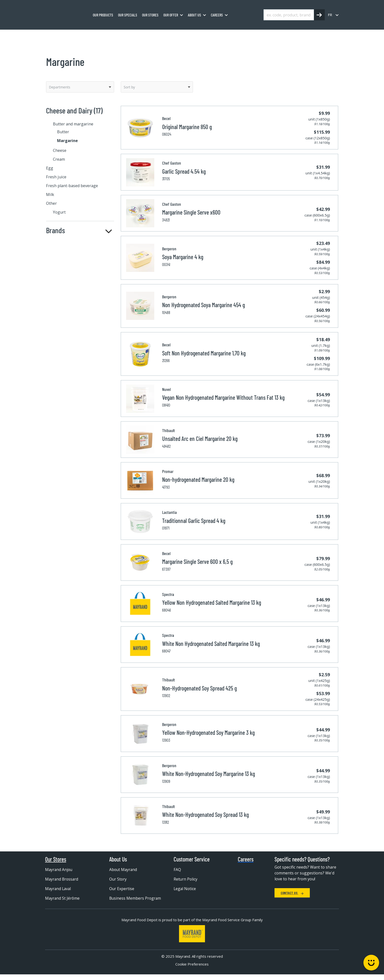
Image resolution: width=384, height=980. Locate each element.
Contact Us (292, 893)
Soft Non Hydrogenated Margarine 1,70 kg (204, 353)
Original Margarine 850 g (187, 127)
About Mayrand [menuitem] (124, 870)
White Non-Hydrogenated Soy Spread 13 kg (205, 815)
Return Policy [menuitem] (186, 879)
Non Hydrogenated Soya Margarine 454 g (204, 305)
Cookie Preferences (192, 969)
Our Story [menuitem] (118, 879)
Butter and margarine (138, 35)
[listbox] (80, 87)
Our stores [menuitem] (150, 15)
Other (51, 203)
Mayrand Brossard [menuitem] (62, 879)
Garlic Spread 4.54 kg (184, 171)
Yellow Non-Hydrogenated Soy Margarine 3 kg (208, 732)
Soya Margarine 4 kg (183, 257)
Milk (50, 194)
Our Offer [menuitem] (171, 15)
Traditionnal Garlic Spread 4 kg (194, 521)
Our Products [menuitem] (103, 15)
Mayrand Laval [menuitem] (59, 889)
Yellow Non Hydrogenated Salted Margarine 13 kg (212, 602)
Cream (59, 159)
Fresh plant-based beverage (72, 186)
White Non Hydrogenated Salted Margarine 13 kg (211, 644)
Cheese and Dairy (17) (74, 110)
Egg (50, 168)
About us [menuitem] (194, 15)
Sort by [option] (129, 87)
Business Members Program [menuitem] (127, 901)
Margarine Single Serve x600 (191, 212)
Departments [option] (60, 87)
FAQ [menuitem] (177, 870)
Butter (63, 132)
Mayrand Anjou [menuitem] (59, 870)
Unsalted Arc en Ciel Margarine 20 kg (200, 439)
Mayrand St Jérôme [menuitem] (63, 898)
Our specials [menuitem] (128, 15)
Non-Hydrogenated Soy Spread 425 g (199, 688)
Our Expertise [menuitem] (122, 889)
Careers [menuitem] (217, 15)
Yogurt (59, 212)
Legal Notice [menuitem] (185, 889)
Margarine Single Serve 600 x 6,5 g (197, 562)
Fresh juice (56, 177)
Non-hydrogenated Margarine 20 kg (198, 479)
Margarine (172, 35)
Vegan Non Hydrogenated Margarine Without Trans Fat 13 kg (223, 397)
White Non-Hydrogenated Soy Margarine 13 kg (209, 774)
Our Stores (56, 859)
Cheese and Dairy (98, 35)
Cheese (60, 150)
